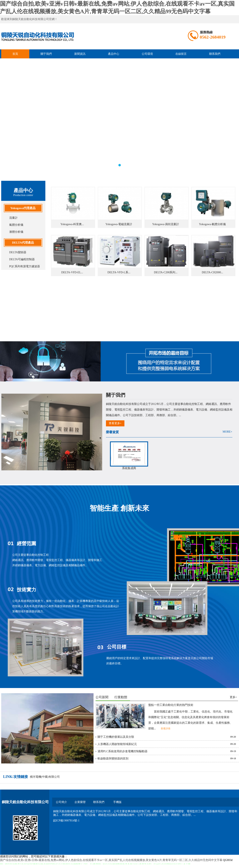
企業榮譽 (80, 802)
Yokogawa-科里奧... (72, 224)
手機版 (117, 802)
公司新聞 (102, 697)
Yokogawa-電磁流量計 (119, 224)
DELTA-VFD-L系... (119, 272)
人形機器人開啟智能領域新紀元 (117, 744)
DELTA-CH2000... (212, 272)
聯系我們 (215, 54)
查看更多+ (115, 423)
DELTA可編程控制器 (22, 259)
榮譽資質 (112, 432)
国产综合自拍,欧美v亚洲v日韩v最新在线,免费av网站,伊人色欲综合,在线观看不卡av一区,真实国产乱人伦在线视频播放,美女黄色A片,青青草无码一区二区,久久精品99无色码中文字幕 (111, 860)
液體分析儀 (16, 232)
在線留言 (181, 54)
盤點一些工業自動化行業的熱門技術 (171, 705)
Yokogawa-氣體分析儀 (213, 224)
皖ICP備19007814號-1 (66, 821)
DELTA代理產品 (23, 243)
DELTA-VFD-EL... (72, 272)
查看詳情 (166, 729)
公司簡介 (61, 802)
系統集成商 (129, 468)
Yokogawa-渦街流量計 (166, 224)
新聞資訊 (80, 54)
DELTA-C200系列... (166, 272)
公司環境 (147, 54)
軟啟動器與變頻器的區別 (113, 759)
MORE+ (227, 432)
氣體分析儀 (16, 225)
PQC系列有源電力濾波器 (25, 266)
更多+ (233, 697)
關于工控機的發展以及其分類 (116, 737)
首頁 (15, 54)
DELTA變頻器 (18, 252)
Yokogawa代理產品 (23, 208)
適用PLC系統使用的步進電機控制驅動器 (123, 751)
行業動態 (121, 697)
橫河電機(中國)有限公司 (45, 777)
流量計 (13, 218)
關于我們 (46, 54)
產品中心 (114, 54)
